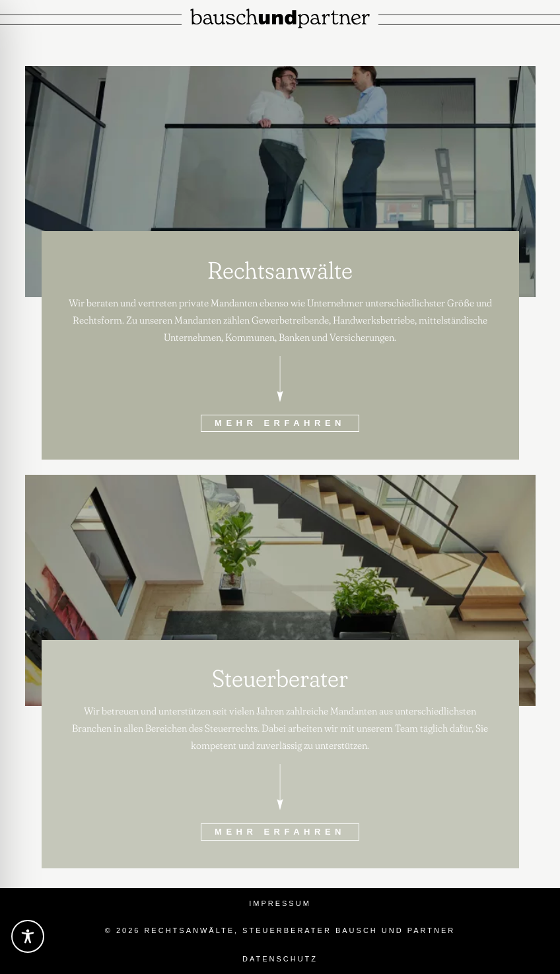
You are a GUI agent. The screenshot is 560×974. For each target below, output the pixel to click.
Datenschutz (280, 959)
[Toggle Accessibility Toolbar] (28, 936)
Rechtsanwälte (280, 270)
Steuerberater (280, 678)
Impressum (280, 903)
